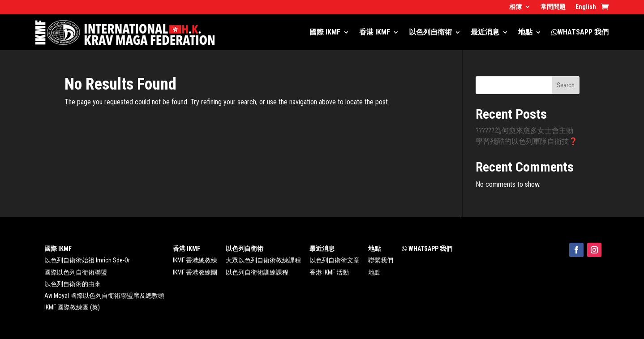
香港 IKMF (375, 32)
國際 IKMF (325, 32)
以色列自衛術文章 (335, 260)
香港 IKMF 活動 (329, 272)
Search (566, 85)
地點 (525, 32)
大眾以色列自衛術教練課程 (263, 260)
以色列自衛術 (430, 32)
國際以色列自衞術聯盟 (76, 272)
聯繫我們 (381, 260)
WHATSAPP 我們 (580, 32)
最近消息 (485, 32)
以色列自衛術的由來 (73, 284)
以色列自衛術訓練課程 (257, 272)
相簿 (515, 7)
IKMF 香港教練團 (195, 272)
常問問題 (553, 7)
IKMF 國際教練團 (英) (72, 307)
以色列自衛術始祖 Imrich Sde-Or (87, 260)
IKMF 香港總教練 (195, 260)
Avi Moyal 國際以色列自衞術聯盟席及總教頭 (104, 296)
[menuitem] (586, 9)
